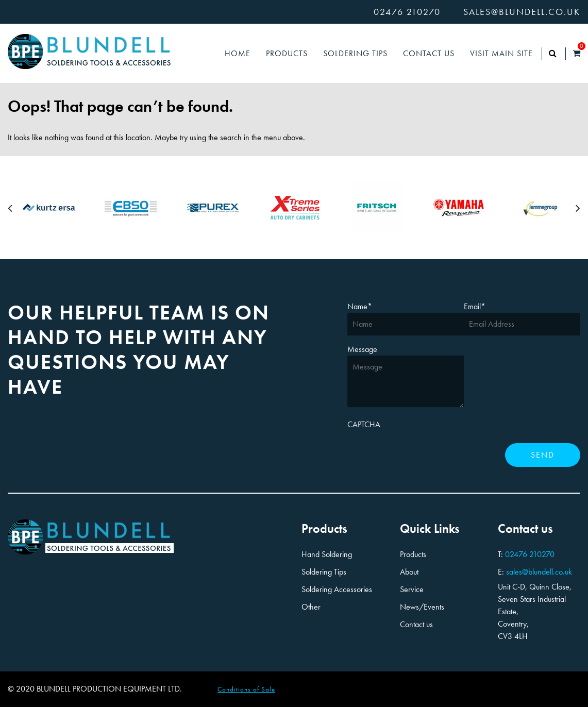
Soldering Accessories (337, 589)
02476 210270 (407, 12)
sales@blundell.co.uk (522, 12)
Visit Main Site (501, 53)
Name (360, 306)
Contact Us (429, 53)
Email (475, 306)
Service (412, 589)
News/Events (422, 607)
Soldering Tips (355, 53)
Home (238, 53)
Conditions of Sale (246, 689)
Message (362, 349)
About (409, 572)
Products (287, 53)
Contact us (416, 624)
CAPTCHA (364, 424)
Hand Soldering (327, 554)
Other (311, 607)
